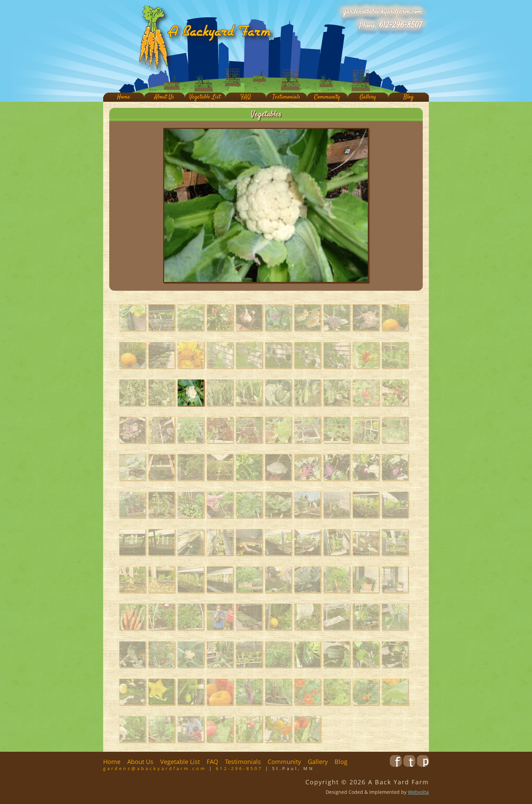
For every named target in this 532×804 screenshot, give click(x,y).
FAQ (246, 97)
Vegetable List (205, 97)
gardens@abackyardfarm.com (383, 12)
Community (327, 97)
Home (124, 97)
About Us (164, 97)
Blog (408, 97)
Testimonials (286, 97)
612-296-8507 (401, 25)
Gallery (368, 97)
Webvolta (418, 792)
